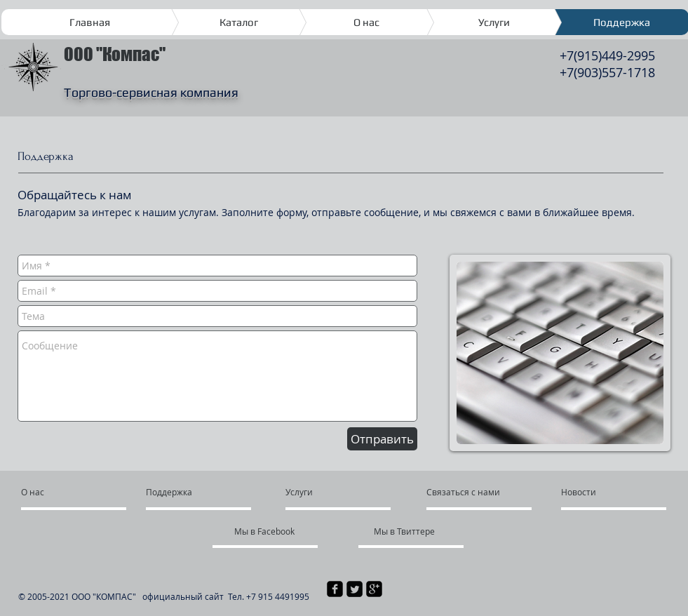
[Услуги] (326, 492)
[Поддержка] (179, 492)
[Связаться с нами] (477, 492)
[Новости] (601, 492)
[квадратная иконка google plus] (374, 589)
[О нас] (75, 492)
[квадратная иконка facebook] (335, 589)
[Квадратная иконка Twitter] (355, 589)
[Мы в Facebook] (267, 531)
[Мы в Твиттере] (412, 531)
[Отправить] (382, 439)
